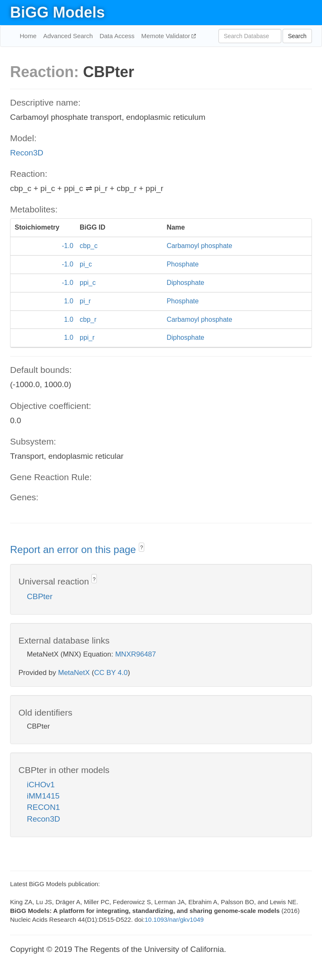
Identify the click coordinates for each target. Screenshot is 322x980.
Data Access (117, 36)
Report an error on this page (74, 549)
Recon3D (27, 153)
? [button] (142, 548)
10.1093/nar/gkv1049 (174, 919)
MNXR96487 (136, 654)
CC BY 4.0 (111, 673)
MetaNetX (74, 673)
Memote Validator (167, 36)
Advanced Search (68, 36)
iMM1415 (43, 796)
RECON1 (43, 807)
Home (28, 36)
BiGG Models (57, 12)
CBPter (40, 596)
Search (297, 36)
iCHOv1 (41, 785)
